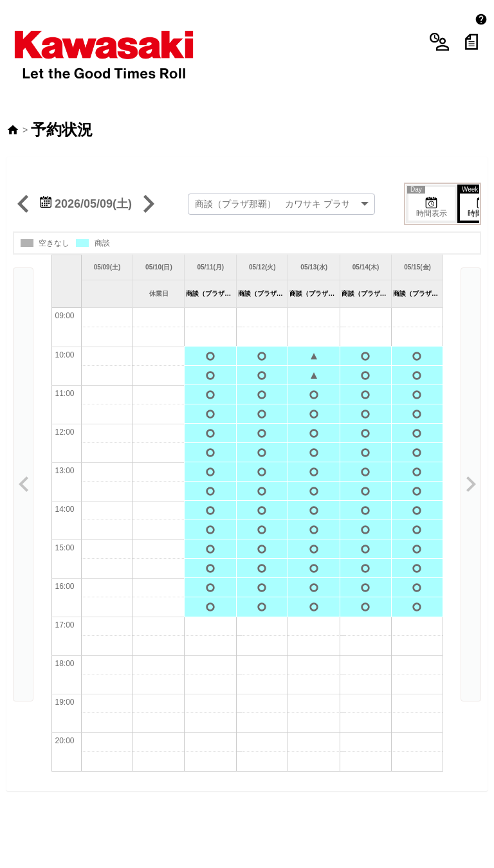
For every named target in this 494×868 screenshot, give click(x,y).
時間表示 (428, 170)
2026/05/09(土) (86, 172)
